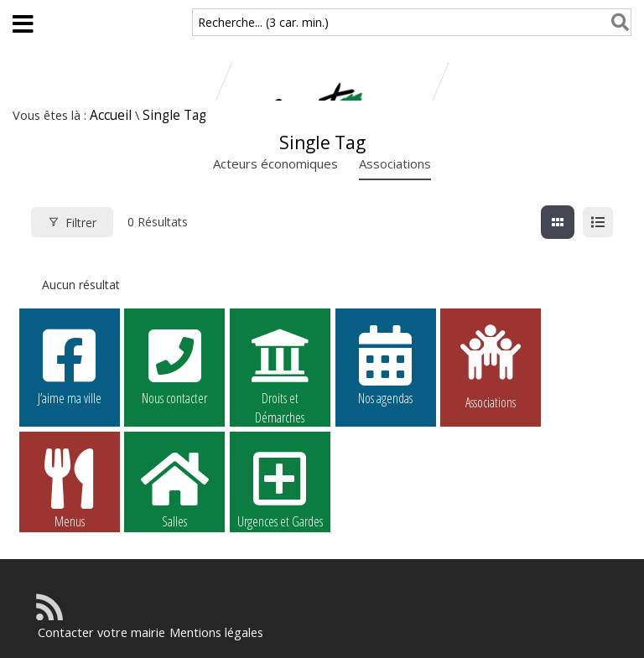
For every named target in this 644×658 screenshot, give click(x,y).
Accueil (111, 115)
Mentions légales (210, 632)
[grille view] (558, 222)
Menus (70, 488)
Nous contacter (174, 365)
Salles (174, 488)
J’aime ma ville (70, 365)
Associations (395, 163)
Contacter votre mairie (99, 632)
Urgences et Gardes (280, 488)
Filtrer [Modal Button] (72, 223)
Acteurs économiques (275, 163)
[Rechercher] (617, 22)
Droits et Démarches (280, 365)
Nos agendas (386, 365)
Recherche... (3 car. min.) (263, 22)
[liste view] (598, 222)
